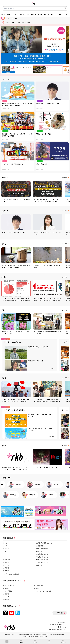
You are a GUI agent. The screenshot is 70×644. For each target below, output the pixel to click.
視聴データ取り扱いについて (58, 625)
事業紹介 (6, 562)
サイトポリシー (62, 622)
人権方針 (37, 588)
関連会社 (39, 565)
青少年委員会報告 (42, 554)
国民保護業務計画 (42, 549)
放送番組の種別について (44, 543)
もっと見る (65, 178)
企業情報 (6, 588)
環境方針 (39, 551)
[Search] (65, 8)
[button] (7, 641)
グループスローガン (10, 586)
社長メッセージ (8, 560)
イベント (15, 14)
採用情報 (6, 568)
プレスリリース (8, 597)
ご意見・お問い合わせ (43, 557)
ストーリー (7, 565)
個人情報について (40, 586)
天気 (28, 14)
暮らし (40, 14)
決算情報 (6, 599)
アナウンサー (60, 14)
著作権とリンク (62, 627)
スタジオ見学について (43, 562)
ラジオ (9, 14)
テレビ (3, 14)
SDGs (53, 14)
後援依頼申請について (43, 560)
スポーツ (34, 14)
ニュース (22, 14)
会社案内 (6, 571)
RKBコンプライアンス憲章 (43, 591)
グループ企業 (7, 591)
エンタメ (46, 14)
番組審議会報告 (41, 546)
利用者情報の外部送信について (58, 629)
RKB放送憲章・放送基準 (11, 574)
